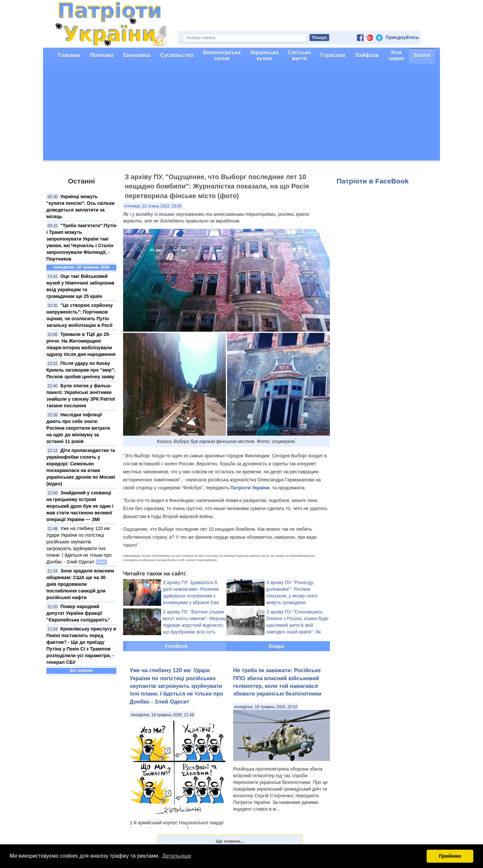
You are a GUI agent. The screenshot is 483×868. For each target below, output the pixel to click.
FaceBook (177, 646)
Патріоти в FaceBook (373, 181)
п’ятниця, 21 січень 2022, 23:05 (153, 206)
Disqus (277, 646)
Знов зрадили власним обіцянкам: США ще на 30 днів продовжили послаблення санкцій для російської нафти (80, 584)
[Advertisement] (241, 114)
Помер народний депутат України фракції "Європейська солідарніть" (78, 613)
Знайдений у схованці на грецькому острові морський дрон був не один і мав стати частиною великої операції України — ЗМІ (80, 506)
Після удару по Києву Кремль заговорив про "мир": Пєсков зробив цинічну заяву (81, 370)
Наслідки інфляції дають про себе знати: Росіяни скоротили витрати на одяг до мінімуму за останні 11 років (78, 428)
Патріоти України (250, 488)
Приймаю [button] (450, 856)
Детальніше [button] (177, 856)
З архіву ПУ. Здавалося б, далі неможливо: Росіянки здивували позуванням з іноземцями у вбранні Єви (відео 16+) (191, 596)
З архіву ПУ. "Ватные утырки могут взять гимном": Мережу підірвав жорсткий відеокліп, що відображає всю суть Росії (195, 625)
